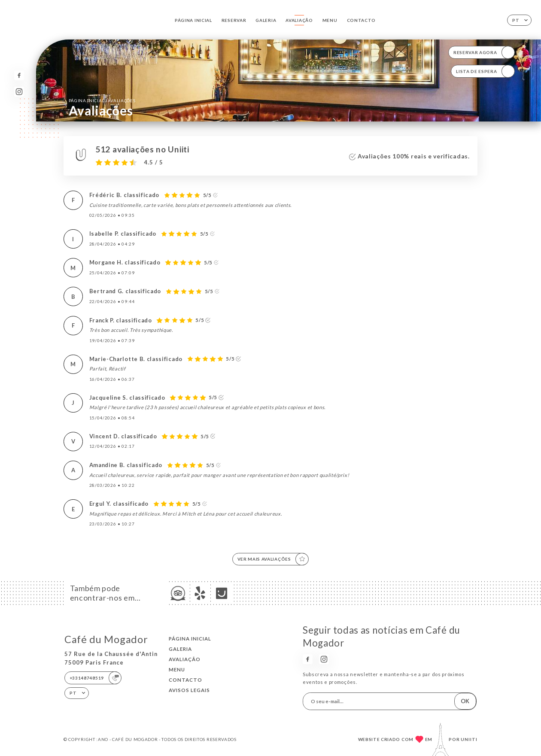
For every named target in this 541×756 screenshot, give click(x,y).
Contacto (362, 20)
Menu (330, 20)
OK (465, 701)
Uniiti (469, 739)
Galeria (266, 20)
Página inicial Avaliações (102, 100)
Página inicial (193, 20)
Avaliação (299, 20)
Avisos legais (189, 690)
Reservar (234, 20)
